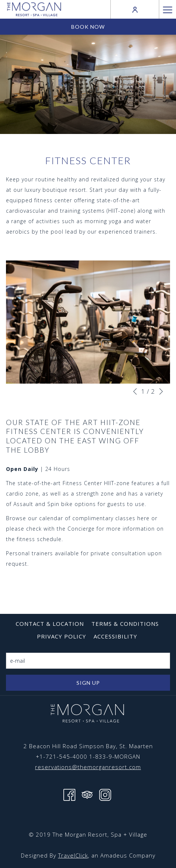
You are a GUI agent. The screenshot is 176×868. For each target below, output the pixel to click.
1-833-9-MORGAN (115, 756)
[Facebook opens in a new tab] (69, 794)
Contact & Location (50, 624)
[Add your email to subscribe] (88, 661)
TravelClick (73, 855)
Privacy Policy (62, 636)
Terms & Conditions (125, 624)
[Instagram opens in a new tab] (105, 794)
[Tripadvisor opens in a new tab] (87, 794)
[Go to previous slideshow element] (135, 391)
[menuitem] (50, 624)
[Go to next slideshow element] (161, 391)
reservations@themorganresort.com (88, 767)
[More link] (167, 9)
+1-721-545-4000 (62, 756)
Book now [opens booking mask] (88, 27)
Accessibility (115, 636)
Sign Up (88, 683)
